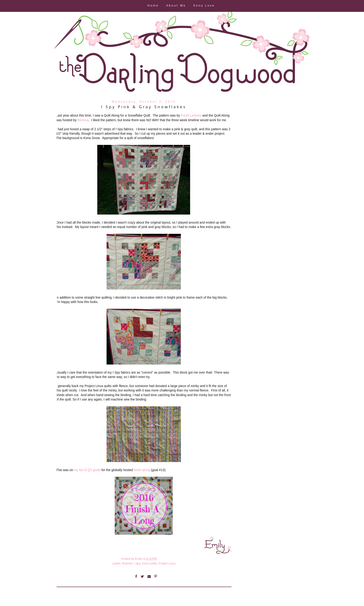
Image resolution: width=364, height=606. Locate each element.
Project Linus (167, 564)
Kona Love (204, 6)
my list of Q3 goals (87, 470)
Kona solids (149, 564)
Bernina (83, 120)
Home (153, 6)
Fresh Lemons (191, 115)
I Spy (137, 564)
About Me (176, 6)
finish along (142, 470)
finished (127, 564)
